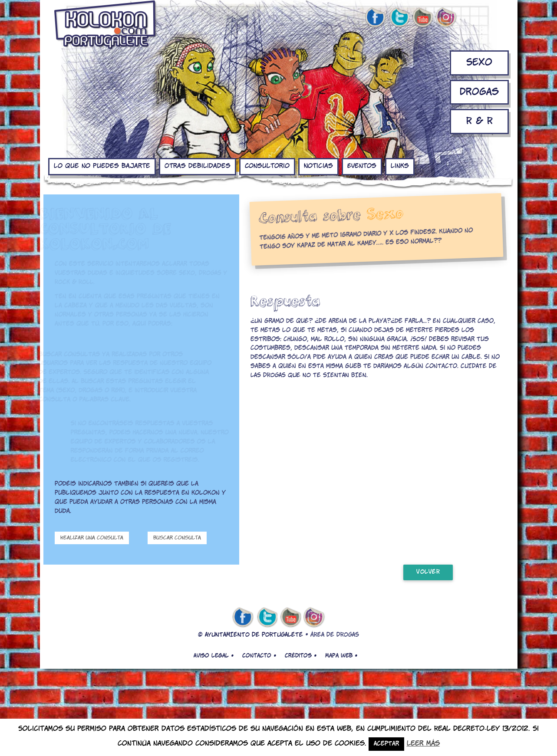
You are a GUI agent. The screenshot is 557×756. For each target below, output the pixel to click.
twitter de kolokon (399, 18)
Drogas (479, 92)
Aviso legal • (214, 656)
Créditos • (301, 656)
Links (400, 166)
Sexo (479, 63)
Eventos (362, 166)
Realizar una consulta (92, 538)
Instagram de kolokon (446, 18)
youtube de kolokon (422, 18)
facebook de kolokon (375, 18)
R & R (480, 121)
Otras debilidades (198, 166)
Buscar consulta (177, 538)
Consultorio (267, 166)
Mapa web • (341, 656)
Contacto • (259, 656)
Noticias (318, 166)
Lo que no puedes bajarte (102, 166)
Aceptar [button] (386, 744)
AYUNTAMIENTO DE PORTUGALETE (254, 635)
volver (428, 572)
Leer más (423, 744)
